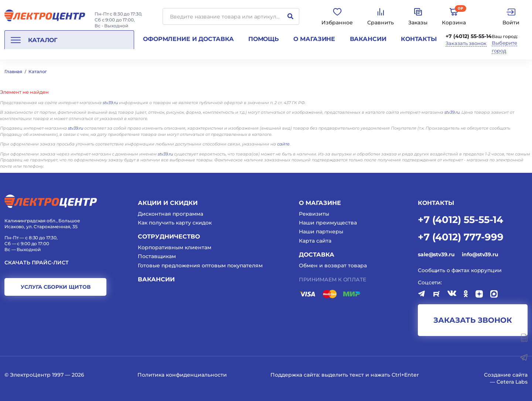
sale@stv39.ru (436, 254)
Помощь (264, 39)
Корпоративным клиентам (175, 247)
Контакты (419, 39)
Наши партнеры (321, 232)
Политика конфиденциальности (182, 375)
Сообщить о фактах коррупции (460, 270)
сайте (283, 144)
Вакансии (368, 39)
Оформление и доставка (188, 39)
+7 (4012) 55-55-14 (469, 36)
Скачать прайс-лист (37, 263)
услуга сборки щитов (56, 287)
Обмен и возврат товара (333, 265)
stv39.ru (110, 103)
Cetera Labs (512, 382)
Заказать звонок (466, 43)
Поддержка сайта (295, 375)
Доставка (317, 255)
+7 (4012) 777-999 (461, 237)
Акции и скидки (168, 203)
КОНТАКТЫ (436, 203)
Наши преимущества (328, 223)
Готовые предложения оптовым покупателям (200, 265)
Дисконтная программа (170, 214)
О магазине (314, 39)
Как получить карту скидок (175, 223)
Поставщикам (157, 256)
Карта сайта (315, 241)
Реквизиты (314, 214)
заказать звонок (473, 320)
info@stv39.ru (480, 254)
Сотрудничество (169, 237)
